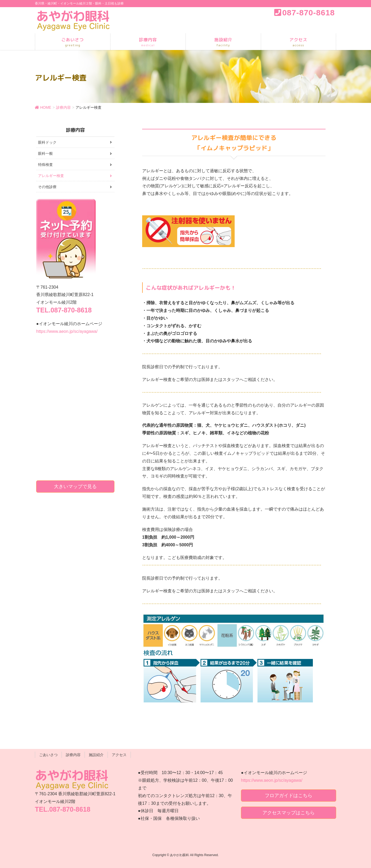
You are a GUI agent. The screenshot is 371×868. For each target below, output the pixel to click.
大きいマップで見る (75, 487)
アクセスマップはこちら (289, 813)
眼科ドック (47, 142)
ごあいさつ (48, 755)
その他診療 (47, 187)
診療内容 (73, 755)
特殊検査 (45, 165)
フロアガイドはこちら (289, 796)
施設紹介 (96, 755)
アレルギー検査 (51, 176)
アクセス (119, 755)
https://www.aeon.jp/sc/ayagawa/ (67, 331)
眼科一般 (45, 153)
